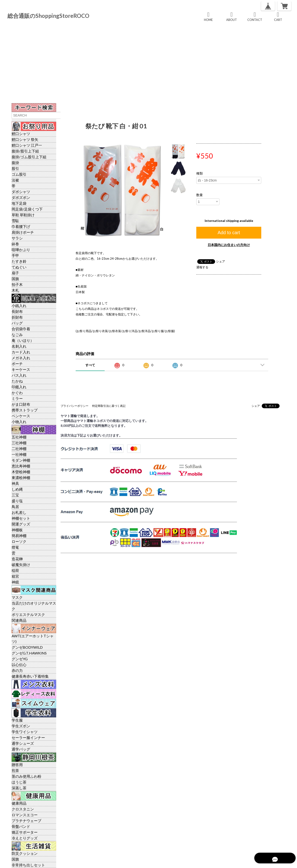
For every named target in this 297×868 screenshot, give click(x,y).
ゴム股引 (19, 174)
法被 (15, 180)
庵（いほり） (23, 340)
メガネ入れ (21, 358)
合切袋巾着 (21, 329)
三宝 (15, 495)
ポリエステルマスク (28, 614)
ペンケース (21, 416)
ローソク (19, 541)
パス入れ (19, 375)
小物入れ (19, 422)
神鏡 (15, 582)
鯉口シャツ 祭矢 (25, 139)
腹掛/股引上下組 (25, 151)
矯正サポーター (25, 832)
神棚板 (17, 530)
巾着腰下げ (21, 226)
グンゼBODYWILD (27, 647)
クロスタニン (23, 809)
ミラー (17, 398)
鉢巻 (15, 244)
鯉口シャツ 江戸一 (27, 145)
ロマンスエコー (25, 815)
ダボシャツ (21, 192)
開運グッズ (21, 524)
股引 (15, 168)
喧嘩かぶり (21, 250)
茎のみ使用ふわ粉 (26, 776)
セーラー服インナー (28, 737)
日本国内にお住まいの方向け (229, 245)
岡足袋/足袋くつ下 (27, 209)
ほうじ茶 (19, 782)
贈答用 (17, 765)
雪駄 (15, 221)
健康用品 (19, 803)
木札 (15, 290)
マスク (17, 597)
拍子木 (17, 284)
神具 (15, 483)
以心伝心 (19, 665)
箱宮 (15, 576)
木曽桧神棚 (21, 472)
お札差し (19, 512)
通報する (202, 267)
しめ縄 (17, 489)
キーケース (21, 369)
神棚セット (21, 518)
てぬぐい (19, 267)
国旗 (15, 279)
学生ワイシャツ (25, 732)
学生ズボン (21, 726)
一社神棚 (19, 454)
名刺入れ (19, 346)
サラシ (17, 238)
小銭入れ (19, 306)
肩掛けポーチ (23, 232)
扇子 (15, 273)
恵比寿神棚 (21, 466)
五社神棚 (19, 437)
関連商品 (19, 620)
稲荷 (15, 570)
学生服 (17, 720)
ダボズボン (21, 197)
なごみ (17, 335)
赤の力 (17, 670)
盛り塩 (17, 501)
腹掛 (15, 163)
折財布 (17, 317)
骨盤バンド (21, 826)
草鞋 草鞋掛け (23, 215)
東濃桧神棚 (21, 478)
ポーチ (17, 364)
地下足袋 (19, 203)
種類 (200, 173)
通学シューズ (23, 743)
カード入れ (21, 352)
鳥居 (15, 507)
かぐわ (17, 393)
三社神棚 (19, 443)
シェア (221, 261)
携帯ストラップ (25, 410)
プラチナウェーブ (26, 821)
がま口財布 (21, 404)
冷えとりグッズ (25, 838)
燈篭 (15, 547)
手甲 (15, 255)
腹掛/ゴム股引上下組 (29, 157)
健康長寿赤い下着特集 (30, 676)
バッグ (17, 323)
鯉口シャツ (21, 134)
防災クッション (25, 853)
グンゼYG (20, 659)
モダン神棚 (21, 460)
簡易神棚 (19, 536)
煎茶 (15, 770)
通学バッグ (21, 749)
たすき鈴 (19, 261)
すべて (90, 365)
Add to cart (229, 233)
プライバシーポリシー (74, 406)
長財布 (17, 311)
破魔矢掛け (21, 565)
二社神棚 (19, 449)
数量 (200, 195)
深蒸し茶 (19, 788)
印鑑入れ (19, 387)
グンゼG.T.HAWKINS (29, 653)
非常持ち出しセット (28, 865)
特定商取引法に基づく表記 (109, 406)
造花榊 (17, 559)
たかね (17, 381)
